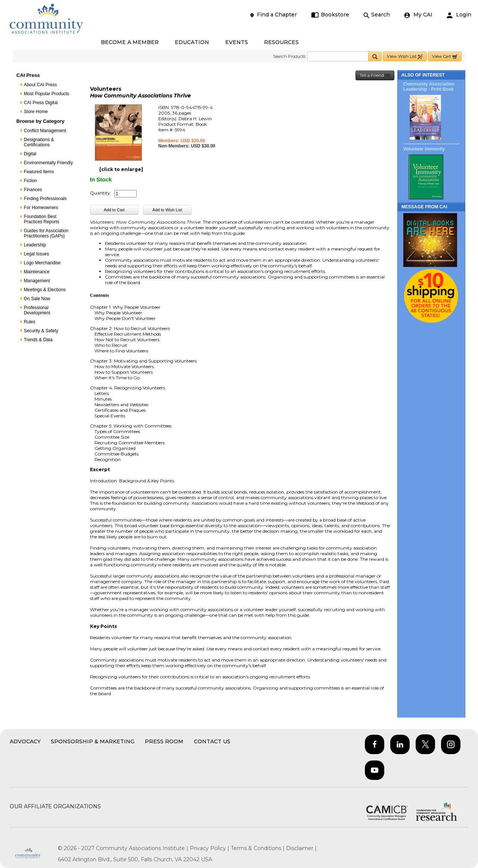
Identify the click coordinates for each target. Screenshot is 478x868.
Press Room (164, 741)
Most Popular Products (46, 94)
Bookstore (330, 15)
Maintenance (37, 272)
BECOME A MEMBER (130, 42)
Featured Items (39, 172)
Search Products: (290, 56)
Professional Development (37, 310)
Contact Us (212, 741)
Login (459, 15)
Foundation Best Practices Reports (42, 219)
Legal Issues (36, 254)
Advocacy (25, 741)
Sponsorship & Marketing (93, 741)
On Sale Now (37, 299)
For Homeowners (41, 208)
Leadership (35, 245)
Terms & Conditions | (258, 848)
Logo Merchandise (42, 263)
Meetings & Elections (45, 290)
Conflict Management (45, 131)
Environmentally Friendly (48, 163)
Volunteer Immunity (424, 149)
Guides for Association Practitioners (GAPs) (46, 233)
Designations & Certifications (39, 142)
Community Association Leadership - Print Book (429, 87)
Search (377, 15)
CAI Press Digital (41, 103)
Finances (33, 190)
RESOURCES (281, 42)
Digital (30, 154)
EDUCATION (192, 42)
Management (37, 281)
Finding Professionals (45, 199)
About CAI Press (41, 85)
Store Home (36, 112)
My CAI (418, 15)
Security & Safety (41, 331)
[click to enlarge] (121, 169)
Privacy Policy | (210, 848)
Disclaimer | (301, 848)
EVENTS (237, 42)
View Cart (445, 57)
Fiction (30, 181)
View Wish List (405, 57)
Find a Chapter (273, 15)
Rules (30, 322)
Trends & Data (38, 340)
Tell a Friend (375, 76)
